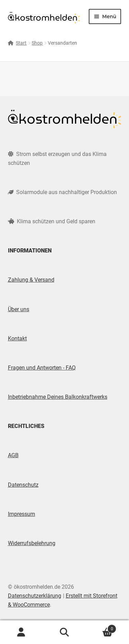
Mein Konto (21, 632)
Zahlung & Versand (31, 280)
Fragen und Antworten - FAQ (42, 368)
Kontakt (17, 338)
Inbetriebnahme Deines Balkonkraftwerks (58, 397)
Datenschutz (23, 485)
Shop (37, 43)
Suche (64, 632)
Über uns (19, 309)
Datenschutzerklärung (35, 596)
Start (21, 43)
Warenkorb (101, 628)
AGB (13, 455)
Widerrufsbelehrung (32, 543)
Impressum (21, 514)
